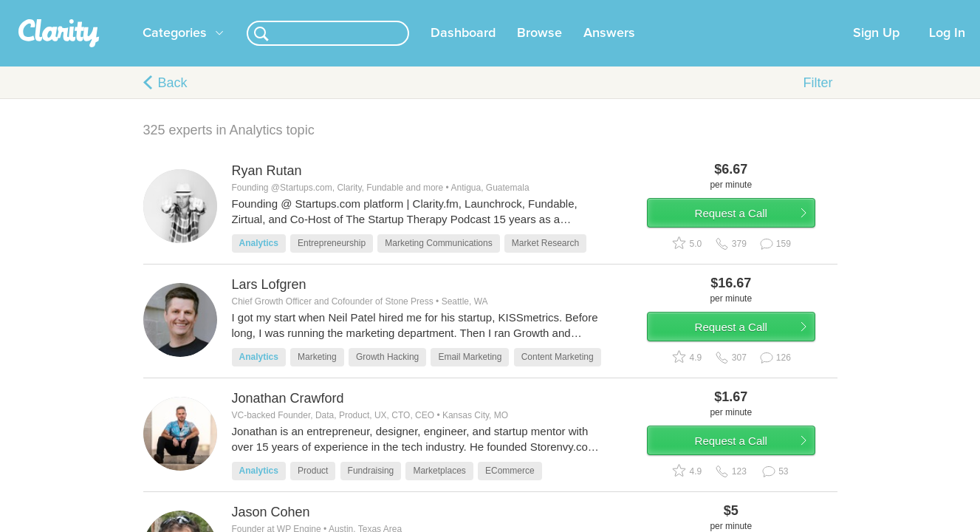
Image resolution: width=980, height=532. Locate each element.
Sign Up (876, 51)
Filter (818, 100)
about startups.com (881, 10)
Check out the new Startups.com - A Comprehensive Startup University (668, 10)
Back (173, 100)
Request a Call (750, 239)
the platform (120, 8)
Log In (947, 51)
